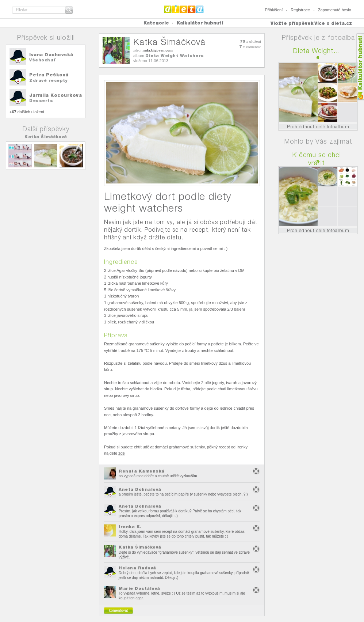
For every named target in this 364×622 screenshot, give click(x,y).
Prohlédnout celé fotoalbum (318, 127)
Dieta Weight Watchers (175, 56)
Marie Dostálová (139, 588)
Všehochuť (43, 60)
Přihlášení (274, 10)
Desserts (41, 100)
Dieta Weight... (317, 51)
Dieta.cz (184, 9)
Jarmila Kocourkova (55, 95)
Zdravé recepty (48, 80)
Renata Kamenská (142, 471)
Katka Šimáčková (46, 137)
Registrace (300, 10)
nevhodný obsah (256, 471)
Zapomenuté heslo (335, 10)
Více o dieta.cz (333, 23)
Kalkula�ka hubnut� (360, 67)
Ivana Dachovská (51, 55)
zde (122, 453)
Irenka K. (130, 527)
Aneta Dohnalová (140, 489)
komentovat (119, 610)
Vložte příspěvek (292, 23)
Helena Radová (137, 568)
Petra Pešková (49, 75)
